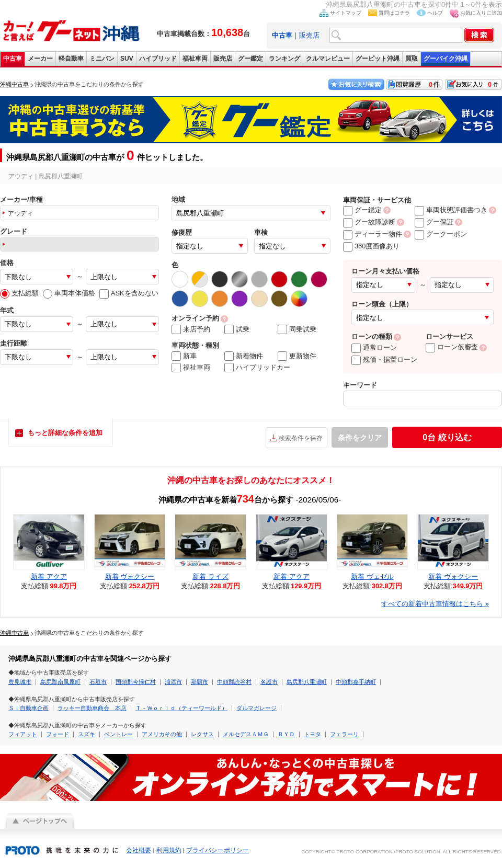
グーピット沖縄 (378, 59)
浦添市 (173, 682)
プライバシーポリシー (218, 850)
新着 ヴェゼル (372, 576)
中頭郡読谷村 (234, 682)
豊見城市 (20, 682)
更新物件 (297, 356)
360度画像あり (371, 246)
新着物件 (244, 356)
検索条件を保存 (301, 438)
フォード (58, 734)
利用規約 (169, 850)
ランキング (284, 59)
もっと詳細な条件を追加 (65, 433)
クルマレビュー (328, 59)
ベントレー (118, 734)
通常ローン (374, 347)
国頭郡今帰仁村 (136, 682)
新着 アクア (49, 576)
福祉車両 (195, 59)
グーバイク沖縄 (446, 59)
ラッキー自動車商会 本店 (92, 708)
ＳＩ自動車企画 (28, 708)
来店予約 (191, 329)
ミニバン (102, 59)
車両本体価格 (69, 293)
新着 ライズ (210, 576)
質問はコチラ (394, 13)
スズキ (87, 734)
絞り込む (447, 437)
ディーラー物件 (373, 234)
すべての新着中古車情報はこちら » (435, 604)
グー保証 (434, 222)
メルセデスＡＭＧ (246, 734)
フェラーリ (344, 734)
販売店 (309, 35)
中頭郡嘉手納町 (356, 682)
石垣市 (98, 682)
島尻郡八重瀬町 (307, 682)
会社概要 (139, 850)
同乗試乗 (297, 329)
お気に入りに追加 (481, 13)
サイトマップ (346, 13)
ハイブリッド (158, 59)
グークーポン (441, 234)
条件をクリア (360, 438)
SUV (127, 59)
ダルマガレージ (256, 708)
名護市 (269, 682)
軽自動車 (71, 59)
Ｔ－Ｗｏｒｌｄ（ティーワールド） (181, 708)
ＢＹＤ (286, 734)
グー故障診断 (369, 222)
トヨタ (312, 734)
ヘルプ (435, 13)
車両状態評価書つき (451, 210)
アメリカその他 (162, 734)
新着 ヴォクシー (130, 576)
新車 (184, 356)
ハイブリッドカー (257, 368)
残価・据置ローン (384, 359)
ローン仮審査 (452, 347)
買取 (412, 59)
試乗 (237, 329)
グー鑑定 (250, 59)
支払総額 (19, 293)
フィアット (23, 734)
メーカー (40, 59)
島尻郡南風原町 (60, 682)
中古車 (13, 59)
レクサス (202, 734)
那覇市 (199, 682)
